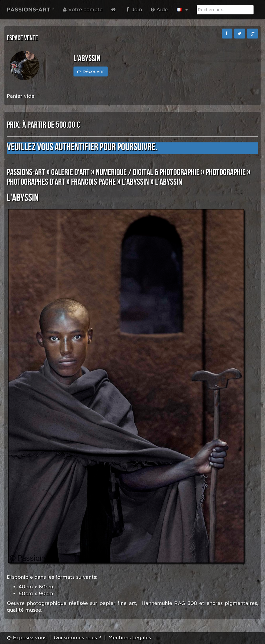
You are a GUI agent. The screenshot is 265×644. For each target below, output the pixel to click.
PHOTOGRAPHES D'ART (36, 182)
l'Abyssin (135, 182)
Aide (159, 10)
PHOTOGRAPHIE (226, 172)
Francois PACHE (93, 182)
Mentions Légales (130, 638)
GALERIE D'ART (70, 172)
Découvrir (91, 71)
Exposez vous (27, 638)
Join (134, 10)
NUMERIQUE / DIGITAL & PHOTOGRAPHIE (148, 172)
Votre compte (83, 10)
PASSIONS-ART (26, 172)
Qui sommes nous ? (77, 638)
